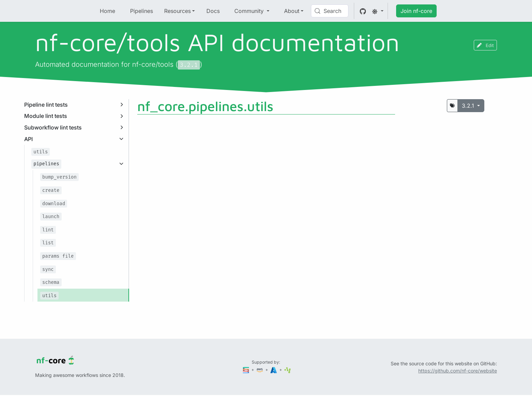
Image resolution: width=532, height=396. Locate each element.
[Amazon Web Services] (260, 370)
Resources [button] (177, 11)
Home (107, 11)
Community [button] (250, 11)
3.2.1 (469, 106)
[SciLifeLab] (288, 370)
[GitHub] (363, 11)
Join (416, 11)
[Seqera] (247, 370)
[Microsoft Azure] (274, 370)
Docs (213, 11)
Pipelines (142, 11)
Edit (485, 45)
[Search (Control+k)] (330, 11)
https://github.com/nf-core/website (458, 371)
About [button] (292, 11)
